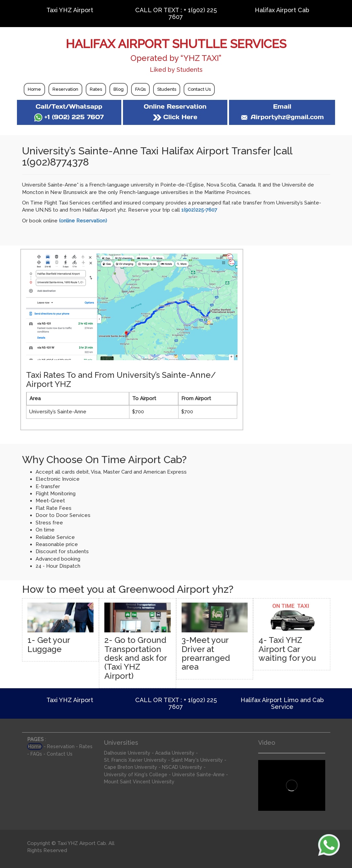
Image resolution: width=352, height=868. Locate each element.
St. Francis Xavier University (135, 760)
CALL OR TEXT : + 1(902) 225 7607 (176, 13)
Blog (119, 89)
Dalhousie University (127, 753)
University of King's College (136, 775)
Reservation (65, 89)
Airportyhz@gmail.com (282, 117)
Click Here (175, 117)
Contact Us (199, 89)
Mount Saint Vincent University (139, 782)
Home (34, 89)
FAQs (140, 89)
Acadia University (175, 753)
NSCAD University (182, 767)
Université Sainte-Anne (198, 775)
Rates (96, 89)
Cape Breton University (131, 767)
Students (167, 89)
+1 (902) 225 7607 (69, 117)
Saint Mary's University (197, 760)
